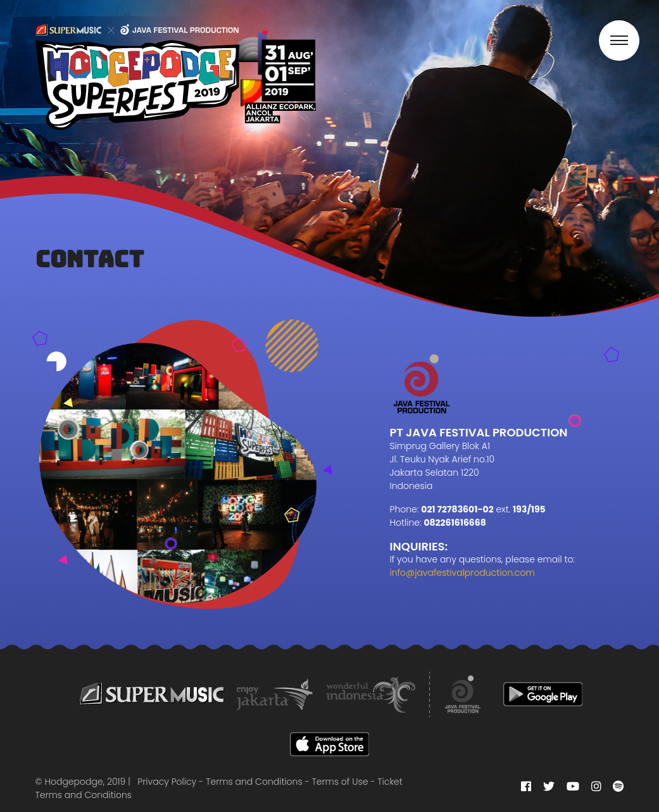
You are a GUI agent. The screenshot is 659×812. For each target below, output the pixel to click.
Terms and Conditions (254, 782)
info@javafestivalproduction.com (462, 573)
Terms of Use (340, 782)
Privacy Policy (167, 782)
